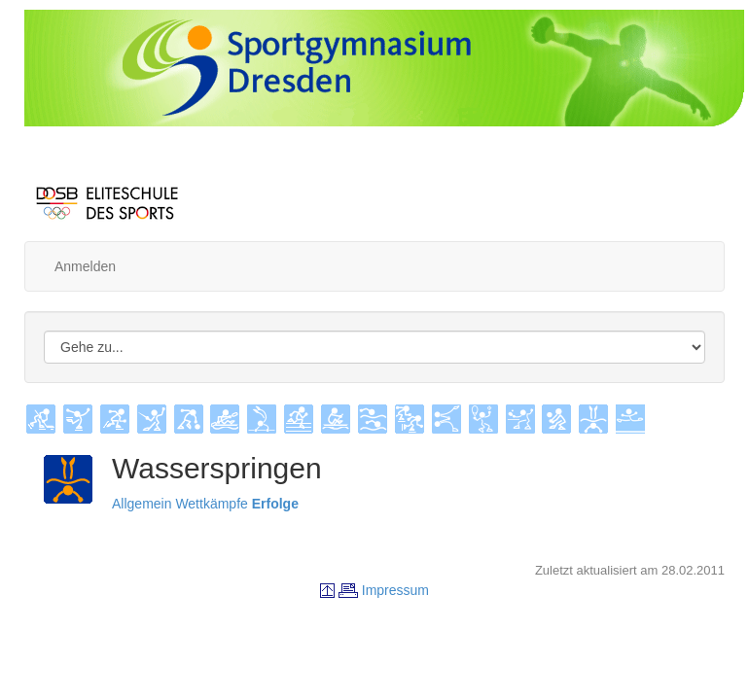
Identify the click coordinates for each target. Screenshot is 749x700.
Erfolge (275, 504)
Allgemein (142, 504)
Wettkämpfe (211, 504)
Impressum (395, 590)
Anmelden (85, 266)
